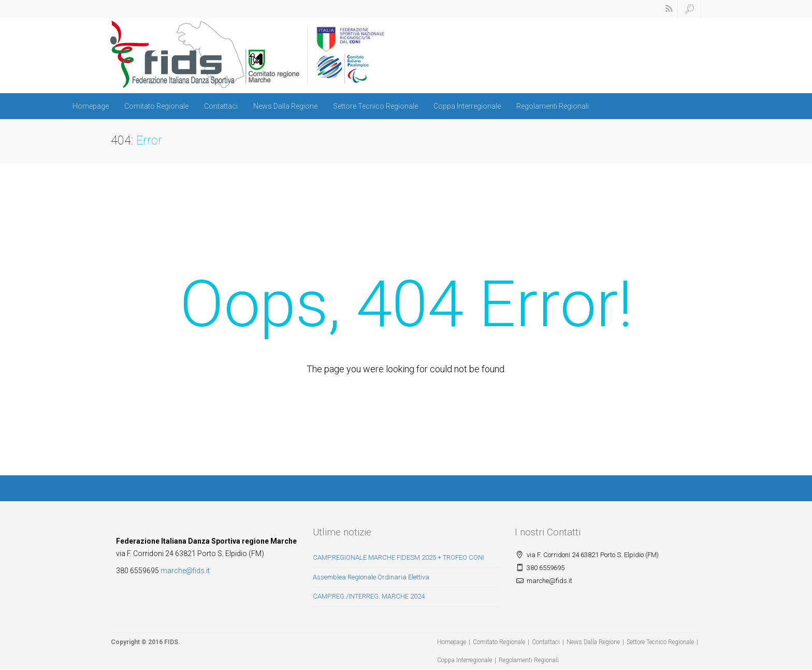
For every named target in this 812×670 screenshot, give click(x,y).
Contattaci (221, 106)
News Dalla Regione (285, 106)
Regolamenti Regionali (553, 106)
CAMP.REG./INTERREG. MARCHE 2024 (369, 596)
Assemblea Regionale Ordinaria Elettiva (371, 577)
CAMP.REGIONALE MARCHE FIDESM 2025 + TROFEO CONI (398, 557)
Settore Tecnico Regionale (375, 106)
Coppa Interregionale (467, 106)
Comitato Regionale (156, 106)
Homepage (91, 106)
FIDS (171, 642)
